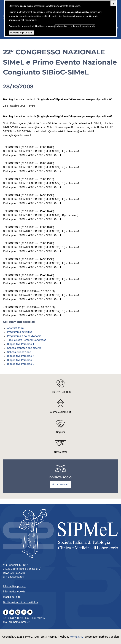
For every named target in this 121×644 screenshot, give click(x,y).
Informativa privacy (14, 586)
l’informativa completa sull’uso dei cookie (75, 26)
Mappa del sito (12, 597)
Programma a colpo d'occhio (24, 336)
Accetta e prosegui (21, 33)
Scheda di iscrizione (19, 352)
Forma (76, 637)
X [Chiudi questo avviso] (113, 4)
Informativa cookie (14, 592)
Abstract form (15, 328)
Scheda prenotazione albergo (24, 348)
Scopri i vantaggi (60, 484)
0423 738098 (15, 618)
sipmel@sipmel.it (19, 622)
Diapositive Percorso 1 (21, 344)
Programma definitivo (20, 332)
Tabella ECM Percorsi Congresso (27, 340)
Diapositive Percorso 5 (21, 360)
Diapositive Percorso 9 (21, 364)
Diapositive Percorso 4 (21, 356)
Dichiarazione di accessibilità (20, 602)
